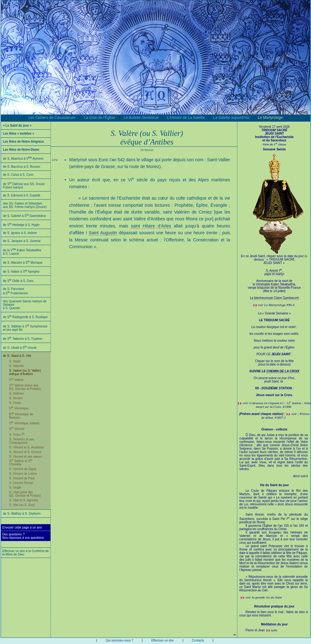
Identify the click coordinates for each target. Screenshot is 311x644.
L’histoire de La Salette (186, 118)
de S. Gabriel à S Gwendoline (25, 216)
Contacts (198, 640)
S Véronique (19, 408)
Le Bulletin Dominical (141, 118)
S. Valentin (17, 366)
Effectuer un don (163, 640)
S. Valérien (17, 393)
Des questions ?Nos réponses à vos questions (23, 536)
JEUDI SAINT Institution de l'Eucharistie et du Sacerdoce (274, 135)
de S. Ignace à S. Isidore (20, 233)
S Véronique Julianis (24, 423)
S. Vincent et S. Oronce (25, 452)
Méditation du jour (274, 624)
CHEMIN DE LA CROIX (283, 371)
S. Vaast (15, 361)
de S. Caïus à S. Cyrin (18, 175)
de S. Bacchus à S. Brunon (22, 167)
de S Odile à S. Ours (18, 281)
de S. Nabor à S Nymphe (21, 272)
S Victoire (17, 429)
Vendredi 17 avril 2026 (274, 127)
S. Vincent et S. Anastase (27, 447)
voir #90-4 (276, 305)
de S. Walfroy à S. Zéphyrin (22, 514)
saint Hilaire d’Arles (151, 226)
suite (274, 630)
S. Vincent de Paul (22, 478)
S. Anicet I (274, 271)
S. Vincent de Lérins (23, 474)
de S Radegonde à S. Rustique (26, 317)
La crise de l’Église (100, 118)
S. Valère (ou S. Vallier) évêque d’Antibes (25, 372)
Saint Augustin (103, 233)
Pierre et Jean (255, 630)
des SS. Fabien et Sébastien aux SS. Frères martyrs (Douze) (25, 205)
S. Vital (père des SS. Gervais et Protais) (25, 494)
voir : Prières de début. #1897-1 (285, 416)
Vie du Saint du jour (274, 485)
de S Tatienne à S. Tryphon (23, 339)
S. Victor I (17, 435)
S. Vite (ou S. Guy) (22, 505)
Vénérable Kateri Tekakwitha (276, 284)
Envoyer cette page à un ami (22, 527)
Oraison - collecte (274, 429)
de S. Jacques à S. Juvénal (22, 241)
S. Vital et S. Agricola (24, 500)
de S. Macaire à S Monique (23, 263)
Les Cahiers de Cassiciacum (52, 118)
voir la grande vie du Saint (264, 597)
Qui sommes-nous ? (119, 640)
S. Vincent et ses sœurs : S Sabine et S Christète (27, 460)
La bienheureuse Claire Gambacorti (274, 298)
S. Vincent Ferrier (21, 483)
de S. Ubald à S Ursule (20, 348)
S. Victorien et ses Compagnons (22, 441)
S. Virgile (15, 488)
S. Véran (15, 403)
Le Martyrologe (270, 118)
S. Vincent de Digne (23, 469)
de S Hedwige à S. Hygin (21, 225)
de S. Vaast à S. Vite (17, 356)
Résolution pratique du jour (274, 606)
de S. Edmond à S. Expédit (22, 195)
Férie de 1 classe (274, 145)
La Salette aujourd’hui (231, 118)
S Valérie (17, 380)
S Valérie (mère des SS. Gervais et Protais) (25, 387)
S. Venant (16, 398)
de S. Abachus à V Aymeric (24, 159)
